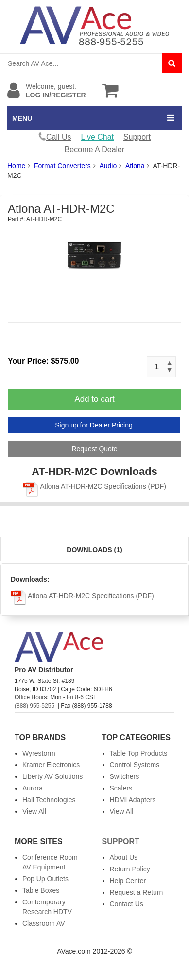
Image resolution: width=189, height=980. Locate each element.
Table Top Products (139, 753)
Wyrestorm (39, 753)
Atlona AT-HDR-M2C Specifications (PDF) (94, 486)
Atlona (135, 166)
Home (16, 166)
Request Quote (94, 449)
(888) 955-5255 (34, 706)
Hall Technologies (49, 800)
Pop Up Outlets (45, 879)
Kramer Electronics (51, 765)
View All (34, 811)
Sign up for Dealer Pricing (94, 425)
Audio (108, 166)
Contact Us (127, 904)
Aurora (33, 788)
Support (137, 137)
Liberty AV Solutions (52, 776)
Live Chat (97, 137)
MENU (22, 118)
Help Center (128, 881)
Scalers (121, 788)
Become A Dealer (95, 150)
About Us (124, 857)
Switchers (125, 776)
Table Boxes (41, 890)
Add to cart (94, 399)
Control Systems (135, 765)
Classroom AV (44, 923)
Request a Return (137, 892)
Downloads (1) (94, 550)
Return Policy (130, 869)
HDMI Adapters (133, 800)
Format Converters (62, 166)
